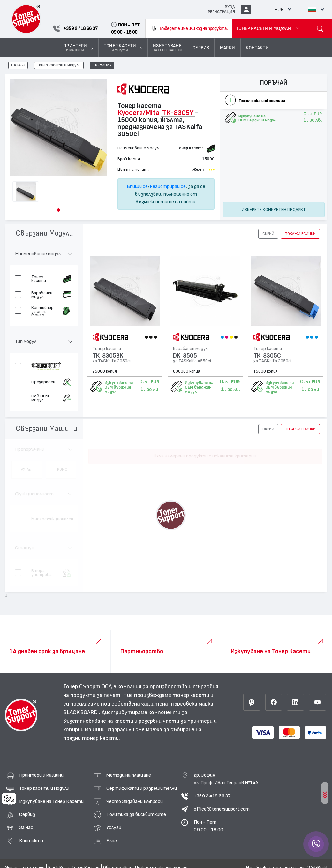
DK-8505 (184, 356)
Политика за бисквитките (136, 814)
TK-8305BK (108, 356)
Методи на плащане (129, 775)
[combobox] (189, 29)
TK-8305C (266, 356)
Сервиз (27, 814)
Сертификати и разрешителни (142, 788)
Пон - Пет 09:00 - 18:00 (208, 826)
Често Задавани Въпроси (135, 801)
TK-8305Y (102, 65)
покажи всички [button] (300, 234)
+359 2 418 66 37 (212, 796)
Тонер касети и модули (59, 65)
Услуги (114, 827)
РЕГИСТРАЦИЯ (221, 12)
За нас (26, 827)
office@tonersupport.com (222, 809)
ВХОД (230, 7)
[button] (58, 210)
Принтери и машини (41, 775)
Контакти (31, 841)
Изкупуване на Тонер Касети (51, 801)
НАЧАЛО (18, 65)
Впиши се (137, 186)
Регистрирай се (168, 186)
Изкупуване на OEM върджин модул (119, 387)
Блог (112, 841)
